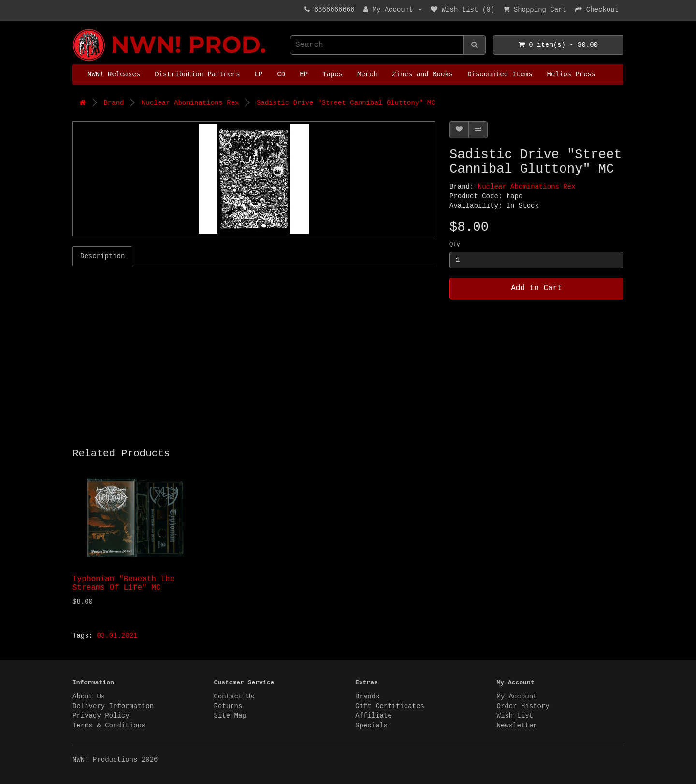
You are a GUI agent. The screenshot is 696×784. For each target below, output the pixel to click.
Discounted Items (500, 74)
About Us (89, 697)
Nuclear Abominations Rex (190, 103)
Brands (367, 697)
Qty (455, 245)
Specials (371, 726)
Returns (228, 706)
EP (304, 74)
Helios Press (572, 74)
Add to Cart (536, 288)
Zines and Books (422, 74)
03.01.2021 (117, 636)
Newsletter (517, 726)
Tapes (333, 74)
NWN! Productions (75, 29)
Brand (114, 103)
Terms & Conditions (109, 726)
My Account (517, 697)
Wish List (515, 716)
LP (259, 74)
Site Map (230, 716)
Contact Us (234, 697)
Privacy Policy (101, 716)
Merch (367, 74)
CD (281, 74)
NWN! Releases (114, 74)
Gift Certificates (390, 706)
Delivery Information (113, 706)
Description (102, 256)
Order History (523, 706)
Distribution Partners (197, 74)
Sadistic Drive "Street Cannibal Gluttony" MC (346, 103)
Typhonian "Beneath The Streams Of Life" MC (123, 583)
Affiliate (374, 716)
